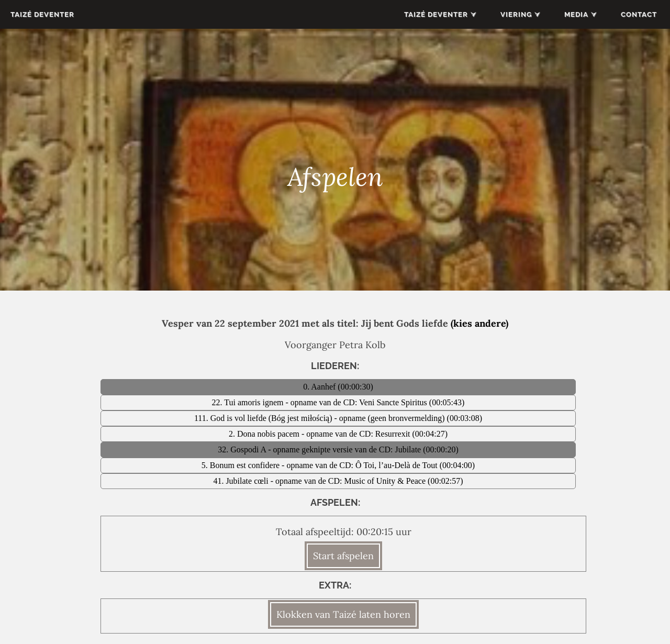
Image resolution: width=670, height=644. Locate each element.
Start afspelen (343, 556)
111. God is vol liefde (231, 418)
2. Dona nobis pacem (265, 434)
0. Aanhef (320, 387)
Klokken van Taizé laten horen (343, 614)
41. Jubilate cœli (242, 481)
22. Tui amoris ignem (249, 402)
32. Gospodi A (243, 449)
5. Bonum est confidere (242, 465)
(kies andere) (479, 323)
